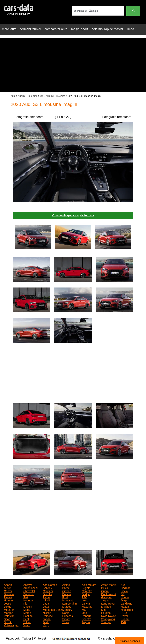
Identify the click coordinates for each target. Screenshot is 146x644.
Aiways (28, 585)
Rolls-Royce (109, 616)
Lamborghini (70, 603)
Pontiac (28, 616)
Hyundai (28, 600)
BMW (66, 588)
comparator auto (56, 29)
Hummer (9, 600)
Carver (8, 591)
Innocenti (68, 600)
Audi (13, 96)
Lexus (7, 606)
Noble (66, 613)
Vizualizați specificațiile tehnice (73, 215)
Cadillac (126, 588)
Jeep (124, 600)
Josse (7, 603)
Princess (68, 616)
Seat (26, 619)
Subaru (125, 619)
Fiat (26, 597)
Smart (66, 619)
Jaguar (105, 600)
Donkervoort (109, 594)
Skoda (47, 619)
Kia (25, 603)
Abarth (8, 585)
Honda (125, 597)
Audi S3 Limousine (28, 96)
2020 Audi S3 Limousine (53, 96)
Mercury (67, 609)
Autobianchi (30, 588)
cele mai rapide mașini (107, 29)
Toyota (86, 622)
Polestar (9, 616)
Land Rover (108, 603)
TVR (123, 622)
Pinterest (40, 638)
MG (84, 609)
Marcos (67, 606)
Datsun (67, 594)
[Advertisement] (73, 65)
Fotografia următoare (117, 117)
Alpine (66, 585)
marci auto (9, 29)
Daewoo (9, 594)
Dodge (86, 594)
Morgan (8, 613)
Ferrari (8, 597)
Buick (105, 588)
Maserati (87, 606)
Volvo (27, 625)
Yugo (46, 625)
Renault (86, 616)
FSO (85, 597)
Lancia (86, 603)
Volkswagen (11, 625)
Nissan (47, 613)
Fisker (47, 597)
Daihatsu (29, 594)
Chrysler (48, 591)
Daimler (47, 594)
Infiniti (46, 600)
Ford (65, 597)
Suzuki (8, 622)
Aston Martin (109, 585)
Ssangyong (108, 619)
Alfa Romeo (50, 585)
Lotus (46, 606)
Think (66, 622)
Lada (46, 603)
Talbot (27, 622)
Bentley (47, 588)
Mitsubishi (127, 609)
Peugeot (106, 613)
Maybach (107, 606)
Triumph (106, 622)
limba (130, 29)
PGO (124, 613)
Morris (27, 613)
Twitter (27, 638)
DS (123, 594)
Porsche (48, 616)
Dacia (124, 591)
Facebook (13, 638)
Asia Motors (89, 585)
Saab (7, 619)
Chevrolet (29, 591)
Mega (27, 609)
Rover (124, 616)
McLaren (9, 609)
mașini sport (79, 29)
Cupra (105, 591)
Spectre (86, 619)
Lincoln (28, 606)
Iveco (85, 600)
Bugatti (86, 588)
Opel (85, 613)
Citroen (67, 591)
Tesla (46, 622)
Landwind (127, 603)
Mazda (125, 606)
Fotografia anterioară (29, 117)
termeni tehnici (31, 29)
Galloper (106, 597)
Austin (8, 588)
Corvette (87, 591)
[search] (98, 11)
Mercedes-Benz (52, 609)
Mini (104, 609)
